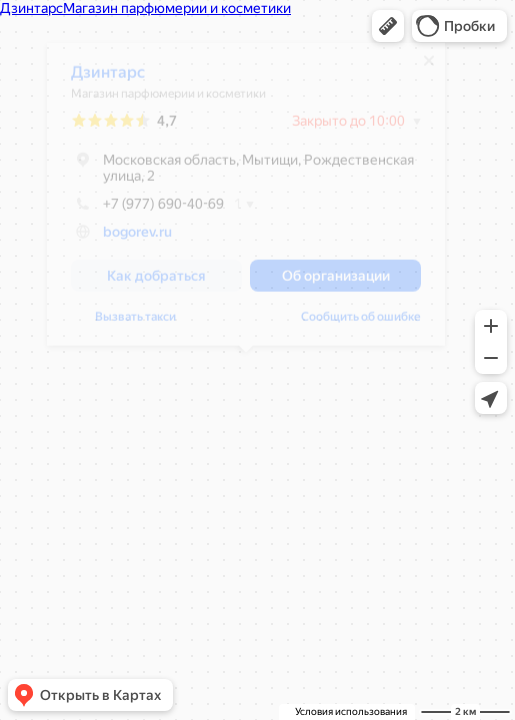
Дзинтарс (107, 79)
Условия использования (351, 711)
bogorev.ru (136, 239)
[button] (388, 26)
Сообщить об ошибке (360, 324)
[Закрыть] (428, 68)
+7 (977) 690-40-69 (146, 211)
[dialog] (245, 201)
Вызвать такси (134, 324)
